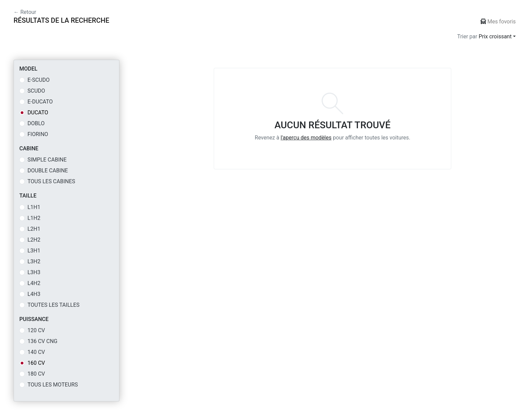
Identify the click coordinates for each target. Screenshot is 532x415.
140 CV (36, 352)
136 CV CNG (42, 341)
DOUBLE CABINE (48, 171)
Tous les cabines (51, 181)
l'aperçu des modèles (306, 138)
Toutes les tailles (53, 305)
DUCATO (38, 112)
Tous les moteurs (53, 385)
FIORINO (38, 134)
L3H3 (34, 272)
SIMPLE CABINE (47, 160)
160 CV (36, 363)
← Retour (25, 12)
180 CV (36, 374)
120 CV (36, 330)
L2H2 (34, 240)
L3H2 (34, 261)
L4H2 (34, 283)
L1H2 (34, 218)
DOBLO (36, 123)
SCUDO (36, 91)
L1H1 (34, 207)
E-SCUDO (39, 80)
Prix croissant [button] (495, 36)
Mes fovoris (498, 22)
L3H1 (34, 251)
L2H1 (34, 229)
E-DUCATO (40, 102)
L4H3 (34, 294)
